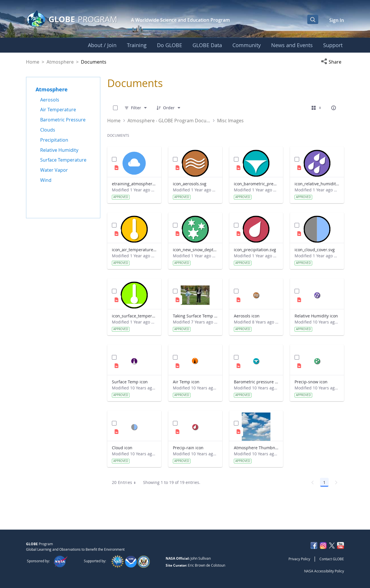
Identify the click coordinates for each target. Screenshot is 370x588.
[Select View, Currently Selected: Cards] (317, 108)
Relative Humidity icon (316, 316)
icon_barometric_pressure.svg (256, 184)
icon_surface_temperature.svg (134, 316)
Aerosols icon (247, 316)
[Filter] (136, 108)
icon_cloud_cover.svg (315, 250)
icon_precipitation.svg (255, 250)
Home (33, 62)
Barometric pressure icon (256, 382)
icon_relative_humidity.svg (317, 184)
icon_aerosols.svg (190, 184)
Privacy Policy (299, 559)
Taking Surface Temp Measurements (195, 316)
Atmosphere (60, 62)
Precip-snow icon (311, 382)
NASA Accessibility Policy (324, 571)
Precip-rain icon (188, 448)
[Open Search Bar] (313, 19)
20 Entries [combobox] (126, 482)
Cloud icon (122, 448)
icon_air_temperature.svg (134, 250)
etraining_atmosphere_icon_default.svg (134, 184)
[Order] (169, 108)
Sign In (337, 20)
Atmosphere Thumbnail (256, 448)
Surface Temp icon (130, 382)
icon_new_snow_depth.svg (195, 250)
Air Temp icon (186, 382)
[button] (332, 62)
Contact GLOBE (332, 559)
